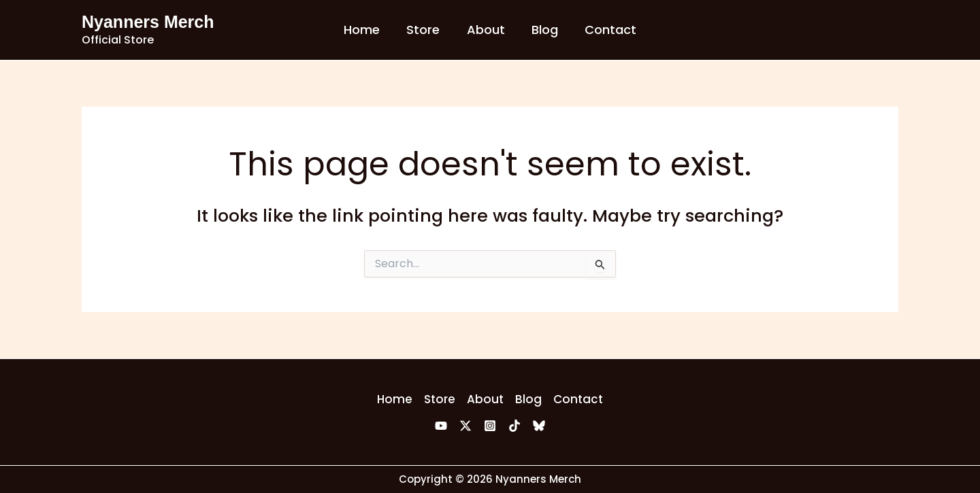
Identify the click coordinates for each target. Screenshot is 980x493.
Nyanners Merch (148, 22)
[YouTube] (441, 426)
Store (426, 30)
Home (366, 30)
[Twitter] (465, 426)
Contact (606, 30)
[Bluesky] (539, 426)
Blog (543, 30)
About (486, 30)
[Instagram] (490, 426)
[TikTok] (514, 426)
